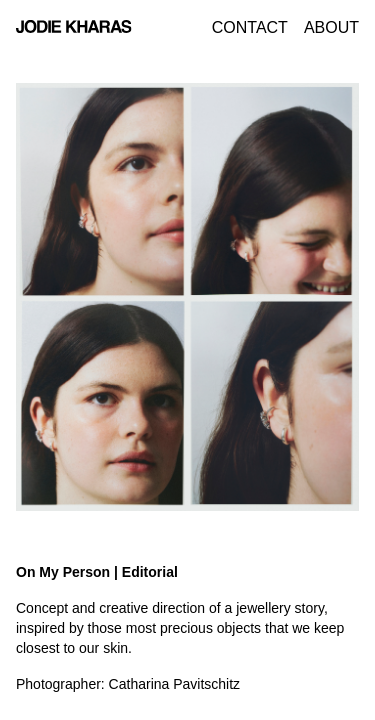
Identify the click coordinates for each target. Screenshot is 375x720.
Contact (250, 27)
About (331, 27)
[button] (47, 297)
